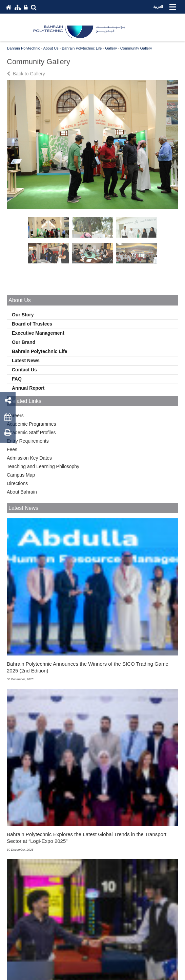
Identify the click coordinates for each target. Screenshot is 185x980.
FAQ (17, 379)
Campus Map (21, 475)
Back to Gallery (27, 74)
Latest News (26, 360)
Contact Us (24, 370)
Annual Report (28, 388)
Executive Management (38, 333)
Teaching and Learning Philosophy (43, 466)
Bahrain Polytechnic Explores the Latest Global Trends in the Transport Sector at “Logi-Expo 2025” (87, 838)
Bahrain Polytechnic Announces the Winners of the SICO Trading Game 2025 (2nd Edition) (88, 667)
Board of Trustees (32, 324)
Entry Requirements (28, 441)
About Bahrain (22, 492)
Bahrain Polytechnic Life (39, 351)
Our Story (23, 315)
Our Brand (24, 342)
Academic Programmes (32, 424)
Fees (12, 449)
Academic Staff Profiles (31, 432)
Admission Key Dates (29, 458)
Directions (17, 483)
